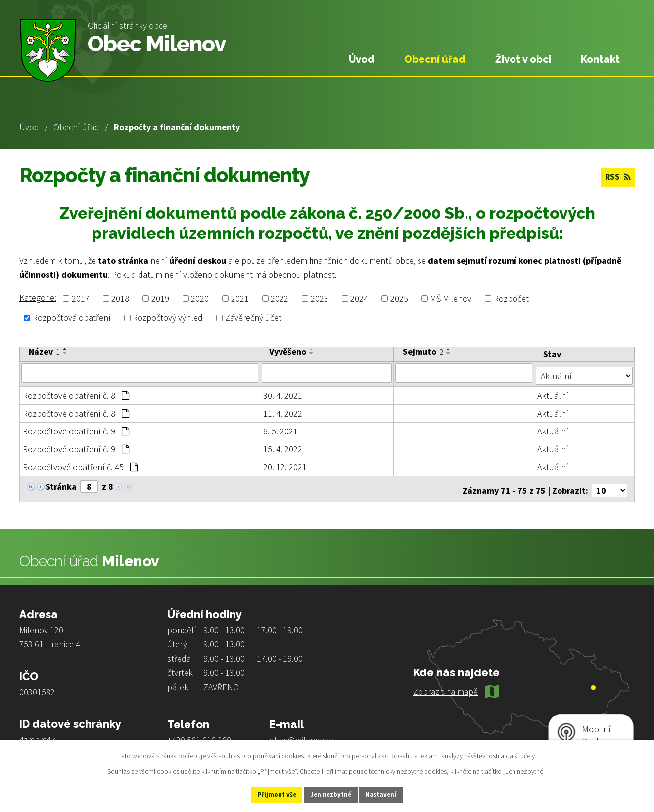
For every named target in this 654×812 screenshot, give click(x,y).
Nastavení (392, 794)
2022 (280, 299)
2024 (359, 299)
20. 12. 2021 (285, 464)
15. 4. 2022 (283, 446)
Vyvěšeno (288, 352)
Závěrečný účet (253, 318)
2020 (200, 299)
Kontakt (600, 59)
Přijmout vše (267, 794)
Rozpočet (511, 299)
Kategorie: (38, 298)
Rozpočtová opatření (72, 318)
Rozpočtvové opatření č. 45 (80, 464)
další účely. (521, 754)
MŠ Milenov (451, 299)
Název (44, 352)
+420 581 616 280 (199, 734)
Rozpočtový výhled (168, 318)
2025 (399, 299)
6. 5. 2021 (281, 428)
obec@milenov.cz (302, 734)
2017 (81, 299)
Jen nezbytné (331, 794)
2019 (160, 299)
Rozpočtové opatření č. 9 (76, 428)
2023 (320, 299)
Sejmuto (424, 352)
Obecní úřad (76, 127)
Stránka (61, 484)
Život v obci (523, 59)
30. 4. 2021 (283, 393)
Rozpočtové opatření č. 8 (76, 393)
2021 (240, 299)
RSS (616, 178)
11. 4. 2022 (283, 410)
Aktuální (554, 393)
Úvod (29, 127)
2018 (120, 299)
